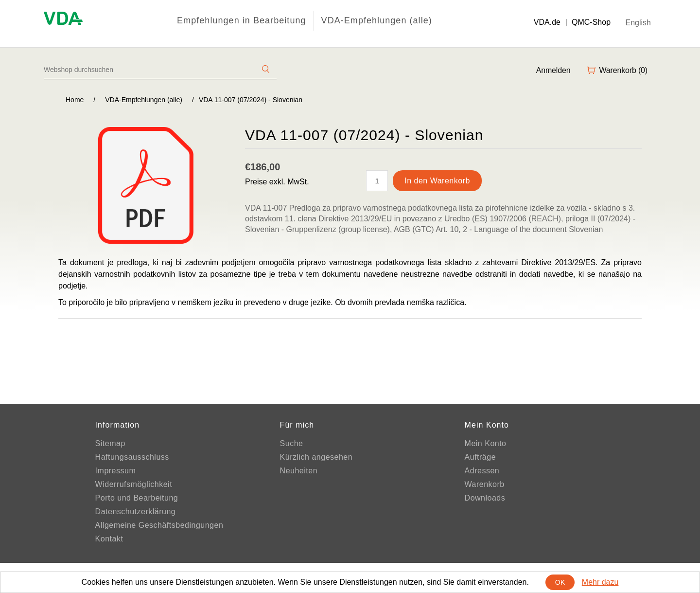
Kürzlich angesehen (316, 457)
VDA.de (547, 22)
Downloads (485, 498)
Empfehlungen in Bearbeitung (242, 20)
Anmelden (553, 70)
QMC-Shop (591, 22)
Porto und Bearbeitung (137, 498)
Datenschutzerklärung (136, 512)
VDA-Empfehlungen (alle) (377, 20)
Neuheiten (299, 471)
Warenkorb (485, 484)
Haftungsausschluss (132, 457)
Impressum (116, 471)
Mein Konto (486, 443)
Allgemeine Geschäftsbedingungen (159, 525)
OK (560, 582)
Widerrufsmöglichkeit (134, 484)
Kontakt (109, 539)
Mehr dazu (600, 582)
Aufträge (480, 457)
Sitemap (110, 443)
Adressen (482, 471)
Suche (292, 443)
